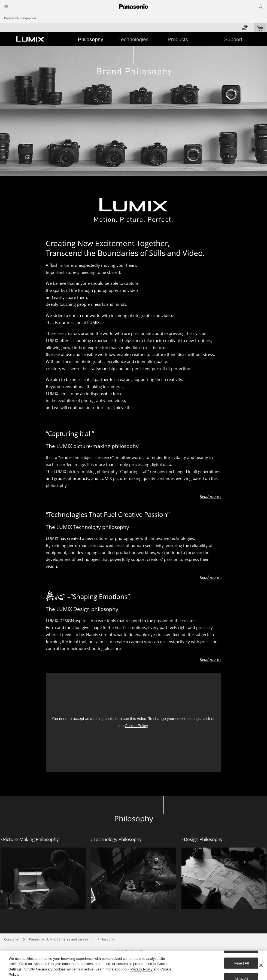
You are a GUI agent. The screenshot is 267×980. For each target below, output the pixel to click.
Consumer (12, 939)
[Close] (261, 965)
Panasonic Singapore (20, 18)
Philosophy (106, 939)
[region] (133, 965)
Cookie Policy (136, 726)
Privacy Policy (142, 969)
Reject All (241, 963)
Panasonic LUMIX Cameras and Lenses (59, 939)
